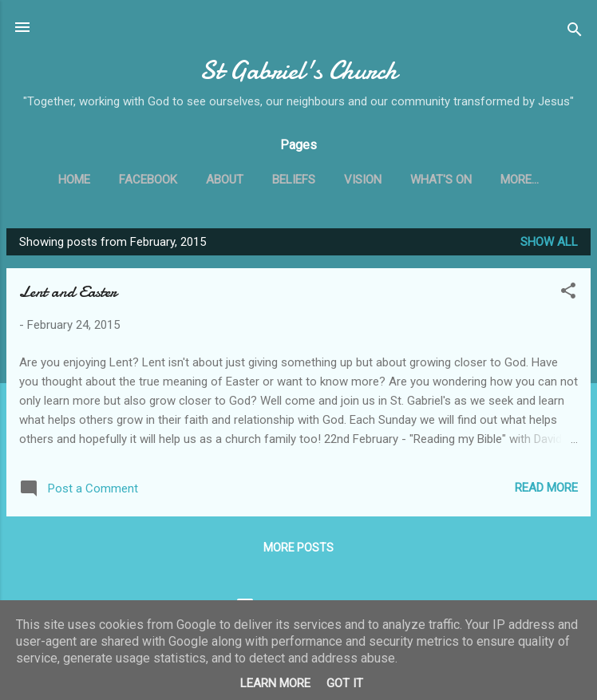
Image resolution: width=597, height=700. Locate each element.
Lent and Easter (68, 292)
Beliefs (294, 180)
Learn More (275, 683)
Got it (345, 683)
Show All (549, 242)
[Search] (575, 32)
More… (520, 180)
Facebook (148, 180)
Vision (363, 180)
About (225, 180)
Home (74, 180)
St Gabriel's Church (298, 71)
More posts (298, 548)
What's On (441, 180)
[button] (568, 293)
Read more (546, 488)
